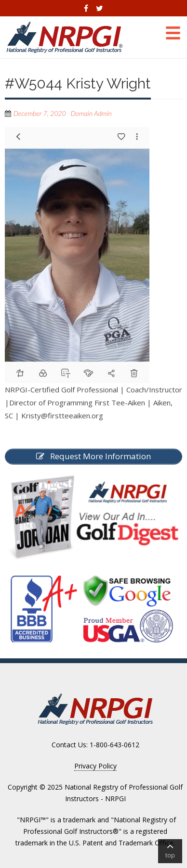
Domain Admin (91, 113)
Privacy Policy (95, 766)
